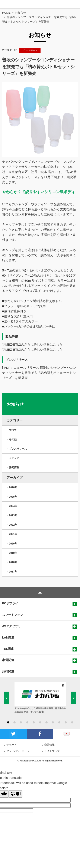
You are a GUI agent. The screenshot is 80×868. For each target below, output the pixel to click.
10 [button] (66, 722)
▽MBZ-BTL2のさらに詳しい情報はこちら (32, 344)
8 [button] (53, 722)
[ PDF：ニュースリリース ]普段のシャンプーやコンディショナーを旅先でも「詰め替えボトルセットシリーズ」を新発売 (39, 373)
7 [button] (47, 722)
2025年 (13, 497)
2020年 (13, 544)
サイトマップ (52, 751)
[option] (40, 698)
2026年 (13, 487)
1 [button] (8, 722)
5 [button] (34, 722)
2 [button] (15, 722)
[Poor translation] (16, 794)
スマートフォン (13, 615)
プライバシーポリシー (19, 751)
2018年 (13, 562)
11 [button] (72, 722)
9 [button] (59, 722)
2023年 (13, 515)
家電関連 (8, 660)
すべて (13, 430)
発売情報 (14, 467)
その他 (13, 439)
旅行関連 (8, 671)
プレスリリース (18, 449)
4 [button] (27, 722)
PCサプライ (10, 603)
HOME (6, 13)
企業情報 (49, 745)
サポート (12, 745)
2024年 (13, 506)
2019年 (13, 553)
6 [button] (40, 722)
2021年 (13, 534)
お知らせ (20, 13)
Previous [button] (6, 698)
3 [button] (21, 722)
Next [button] (74, 698)
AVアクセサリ (12, 626)
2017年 (13, 572)
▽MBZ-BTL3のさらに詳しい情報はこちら (32, 350)
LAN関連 (8, 637)
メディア (14, 458)
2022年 (13, 525)
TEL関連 (8, 649)
